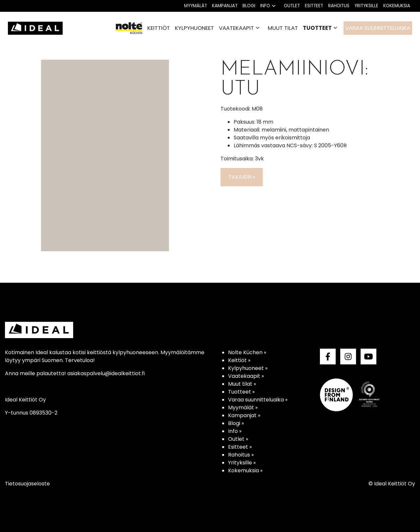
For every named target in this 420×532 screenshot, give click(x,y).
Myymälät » (243, 408)
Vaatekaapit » (246, 376)
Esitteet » (240, 447)
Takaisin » (242, 177)
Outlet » (238, 439)
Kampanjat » (244, 415)
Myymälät (196, 6)
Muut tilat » (242, 384)
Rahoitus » (241, 455)
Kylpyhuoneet (194, 28)
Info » (235, 431)
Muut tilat (283, 28)
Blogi (249, 6)
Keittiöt (159, 28)
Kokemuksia (397, 6)
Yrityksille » (242, 463)
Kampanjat (225, 6)
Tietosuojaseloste (27, 484)
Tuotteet (317, 28)
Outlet (292, 6)
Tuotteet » (241, 392)
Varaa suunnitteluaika (378, 28)
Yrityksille (366, 6)
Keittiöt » (239, 360)
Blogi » (236, 423)
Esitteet (314, 6)
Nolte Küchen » (247, 352)
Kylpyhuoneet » (248, 368)
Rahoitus (339, 6)
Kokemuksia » (245, 471)
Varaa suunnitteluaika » (258, 400)
